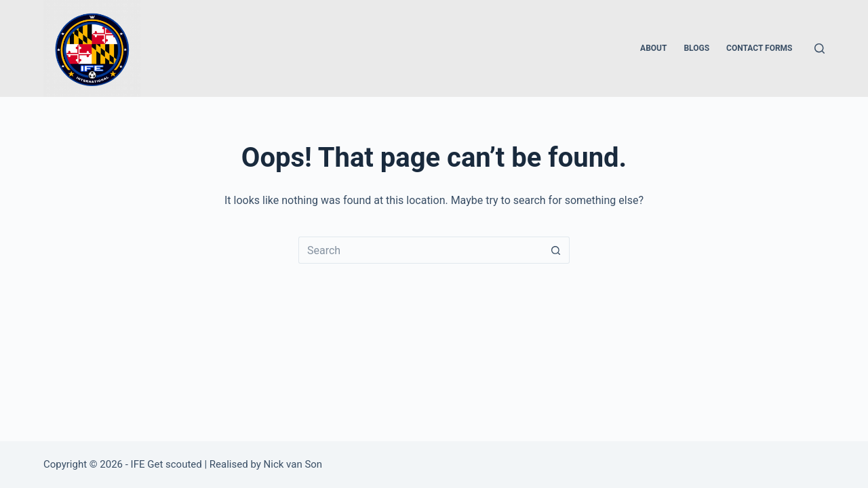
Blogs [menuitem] (696, 48)
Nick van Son (293, 464)
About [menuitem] (653, 48)
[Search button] (556, 250)
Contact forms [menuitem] (759, 48)
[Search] (820, 48)
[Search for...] (420, 250)
